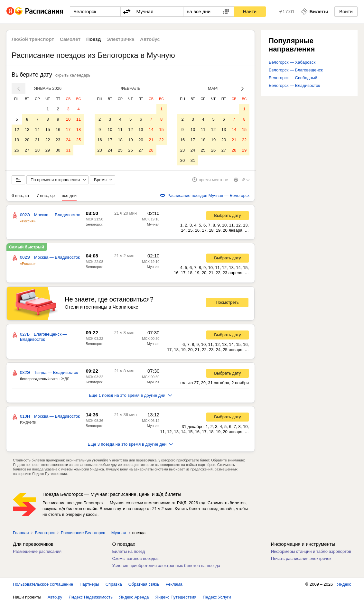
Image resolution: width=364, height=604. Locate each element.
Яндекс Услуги (217, 597)
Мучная (153, 225)
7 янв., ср (46, 196)
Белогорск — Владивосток (294, 85)
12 (17, 130)
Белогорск (94, 225)
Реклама (174, 585)
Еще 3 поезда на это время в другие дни (131, 445)
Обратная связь (144, 585)
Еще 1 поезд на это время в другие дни (131, 396)
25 (79, 140)
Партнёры (89, 585)
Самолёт (70, 39)
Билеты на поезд (129, 552)
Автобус (150, 39)
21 (37, 140)
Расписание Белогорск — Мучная (93, 533)
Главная (21, 533)
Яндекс (344, 585)
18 (79, 130)
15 (48, 130)
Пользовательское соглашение (43, 585)
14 (37, 130)
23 (58, 140)
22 (48, 140)
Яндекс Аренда (134, 597)
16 (58, 130)
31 (68, 150)
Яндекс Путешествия (176, 597)
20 (27, 140)
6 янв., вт (20, 196)
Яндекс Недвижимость (91, 597)
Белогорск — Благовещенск (296, 70)
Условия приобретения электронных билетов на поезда (166, 566)
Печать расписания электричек (301, 559)
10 (68, 119)
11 (79, 119)
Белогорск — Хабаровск (292, 62)
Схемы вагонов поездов (135, 559)
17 (68, 130)
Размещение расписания (37, 552)
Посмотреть (227, 303)
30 (58, 150)
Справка (114, 585)
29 (48, 150)
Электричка (120, 39)
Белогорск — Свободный (293, 78)
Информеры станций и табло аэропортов (311, 552)
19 (17, 140)
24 (68, 140)
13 (27, 130)
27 (27, 150)
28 (37, 150)
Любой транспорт (33, 39)
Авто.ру (55, 597)
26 (17, 150)
